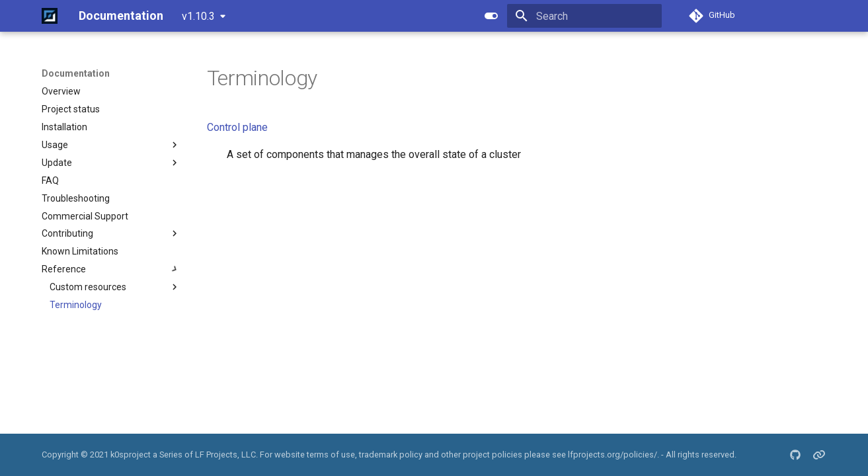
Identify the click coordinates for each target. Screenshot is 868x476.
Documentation (76, 73)
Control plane (237, 127)
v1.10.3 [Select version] (198, 16)
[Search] (584, 16)
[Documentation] (50, 16)
